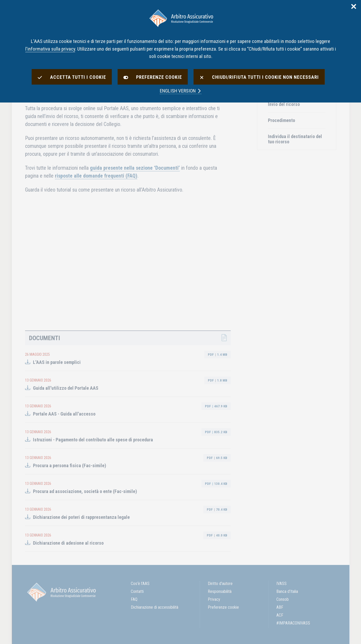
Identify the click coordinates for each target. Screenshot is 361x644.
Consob (283, 599)
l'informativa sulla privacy (50, 49)
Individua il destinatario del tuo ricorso (295, 139)
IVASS (281, 584)
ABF (280, 607)
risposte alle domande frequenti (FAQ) (96, 176)
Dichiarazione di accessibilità (155, 607)
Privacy (214, 599)
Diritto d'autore (220, 584)
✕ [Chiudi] (354, 7)
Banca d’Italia (287, 591)
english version (181, 91)
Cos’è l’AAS (140, 584)
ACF (280, 615)
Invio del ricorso (284, 104)
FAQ (134, 599)
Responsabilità (220, 591)
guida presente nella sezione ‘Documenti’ (135, 168)
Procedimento (281, 120)
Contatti (137, 591)
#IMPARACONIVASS (293, 623)
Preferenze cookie (223, 607)
